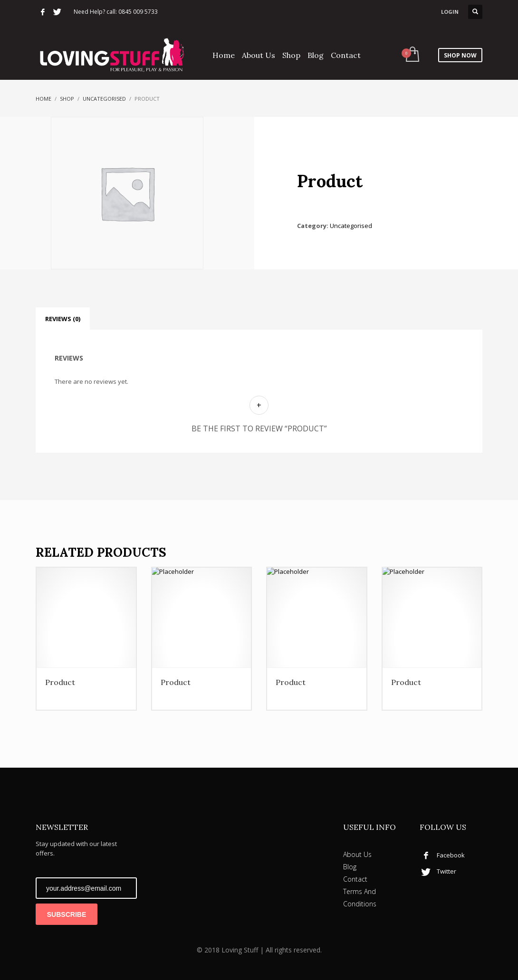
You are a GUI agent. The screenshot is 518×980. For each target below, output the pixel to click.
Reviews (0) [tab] (63, 319)
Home (43, 99)
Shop (67, 99)
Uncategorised (104, 99)
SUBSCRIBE (67, 914)
